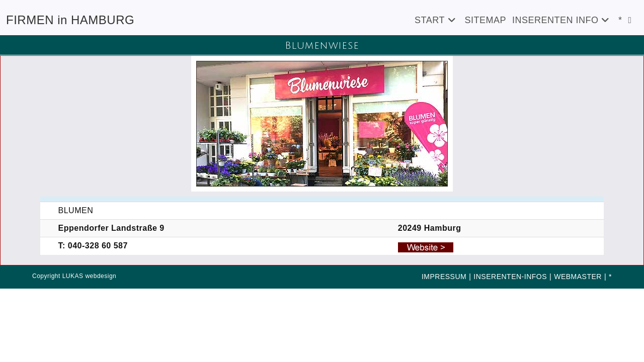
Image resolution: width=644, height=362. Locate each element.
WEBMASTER (578, 277)
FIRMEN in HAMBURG (70, 20)
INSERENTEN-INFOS (510, 277)
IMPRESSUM (444, 277)
